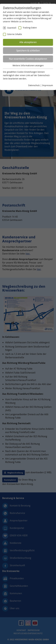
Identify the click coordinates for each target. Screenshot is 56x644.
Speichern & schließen (28, 51)
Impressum (48, 85)
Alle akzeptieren (28, 42)
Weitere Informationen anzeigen (28, 65)
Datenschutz (34, 85)
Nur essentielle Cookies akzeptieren (28, 59)
